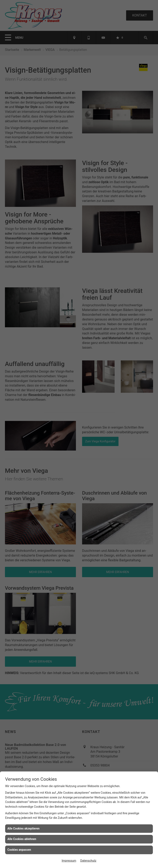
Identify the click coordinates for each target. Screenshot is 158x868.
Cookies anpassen (19, 850)
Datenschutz (88, 861)
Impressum (69, 861)
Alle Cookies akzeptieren (23, 828)
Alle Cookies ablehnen (22, 839)
